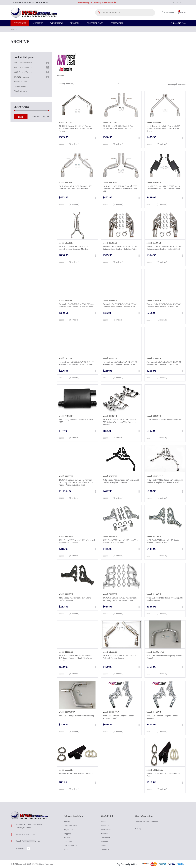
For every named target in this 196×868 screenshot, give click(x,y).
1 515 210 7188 (178, 25)
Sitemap (138, 828)
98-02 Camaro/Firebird (23, 72)
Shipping (67, 834)
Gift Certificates (20, 91)
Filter (21, 117)
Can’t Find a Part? (71, 826)
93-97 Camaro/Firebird (23, 67)
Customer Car (107, 838)
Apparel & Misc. (20, 82)
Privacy (67, 838)
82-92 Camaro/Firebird (23, 63)
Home (12, 29)
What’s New (106, 830)
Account (104, 842)
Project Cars (69, 830)
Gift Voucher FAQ (71, 846)
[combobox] (89, 83)
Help (66, 850)
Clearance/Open (20, 86)
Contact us (105, 850)
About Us (105, 826)
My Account (168, 13)
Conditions (68, 842)
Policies (67, 822)
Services (104, 834)
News (103, 846)
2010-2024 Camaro (21, 77)
